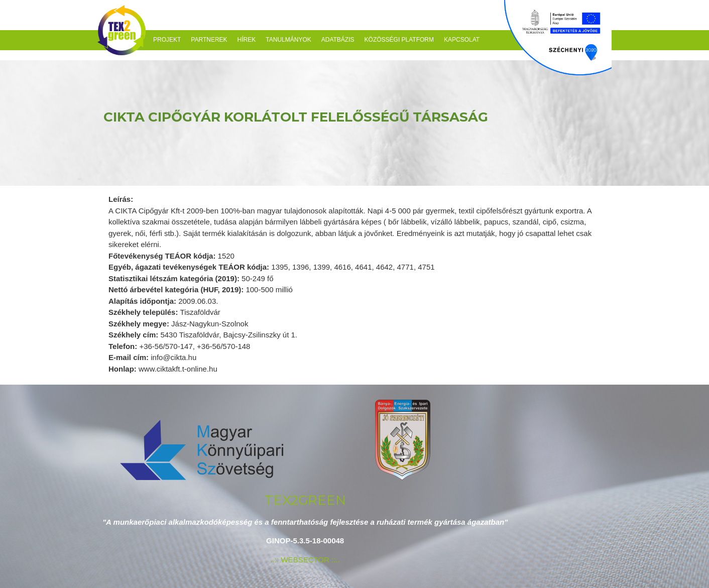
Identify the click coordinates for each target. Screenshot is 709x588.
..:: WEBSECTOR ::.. (305, 560)
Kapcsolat (462, 40)
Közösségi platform (399, 40)
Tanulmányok (288, 40)
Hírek (247, 40)
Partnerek (209, 40)
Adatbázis (338, 40)
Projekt (167, 40)
